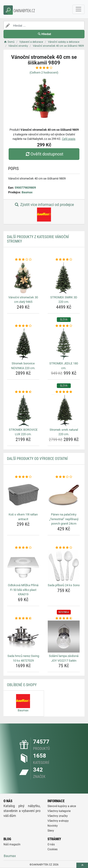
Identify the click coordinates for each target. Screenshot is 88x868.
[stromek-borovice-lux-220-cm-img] (23, 410)
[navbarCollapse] (78, 9)
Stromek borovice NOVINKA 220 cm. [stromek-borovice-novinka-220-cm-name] (23, 366)
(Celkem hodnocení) (44, 72)
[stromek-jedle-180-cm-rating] (64, 326)
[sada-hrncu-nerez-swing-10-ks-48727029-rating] (23, 618)
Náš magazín (12, 844)
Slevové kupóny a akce (62, 806)
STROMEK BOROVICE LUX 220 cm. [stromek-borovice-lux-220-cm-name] (23, 432)
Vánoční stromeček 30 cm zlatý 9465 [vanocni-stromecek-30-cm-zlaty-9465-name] (23, 300)
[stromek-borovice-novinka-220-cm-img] (23, 344)
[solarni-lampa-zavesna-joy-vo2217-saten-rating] (64, 618)
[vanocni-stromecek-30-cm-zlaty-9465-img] (23, 278)
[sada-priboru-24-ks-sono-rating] (64, 548)
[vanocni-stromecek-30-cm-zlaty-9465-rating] (23, 260)
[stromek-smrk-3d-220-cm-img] (64, 278)
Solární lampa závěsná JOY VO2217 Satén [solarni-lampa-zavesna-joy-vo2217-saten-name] (64, 658)
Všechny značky (58, 816)
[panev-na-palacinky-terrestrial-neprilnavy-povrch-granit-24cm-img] (64, 495)
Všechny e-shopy (58, 821)
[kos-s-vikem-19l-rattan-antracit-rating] (23, 477)
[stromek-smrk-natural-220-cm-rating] (64, 392)
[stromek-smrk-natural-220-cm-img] (64, 410)
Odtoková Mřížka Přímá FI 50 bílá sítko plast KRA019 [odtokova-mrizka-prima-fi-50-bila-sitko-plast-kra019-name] (23, 590)
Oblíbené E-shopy (22, 685)
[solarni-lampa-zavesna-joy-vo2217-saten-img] (64, 637)
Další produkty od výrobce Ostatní (37, 459)
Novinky (53, 826)
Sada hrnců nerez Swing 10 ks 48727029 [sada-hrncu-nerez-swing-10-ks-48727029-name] (23, 658)
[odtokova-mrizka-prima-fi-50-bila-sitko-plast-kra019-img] (23, 566)
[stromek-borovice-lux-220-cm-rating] (23, 392)
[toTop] (82, 865)
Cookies (52, 849)
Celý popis (69, 139)
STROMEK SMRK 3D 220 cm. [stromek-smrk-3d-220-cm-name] (64, 300)
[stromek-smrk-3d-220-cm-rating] (64, 260)
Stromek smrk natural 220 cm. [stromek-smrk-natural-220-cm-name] (64, 432)
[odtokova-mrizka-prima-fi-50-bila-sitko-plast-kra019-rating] (23, 548)
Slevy (51, 831)
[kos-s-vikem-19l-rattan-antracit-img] (23, 495)
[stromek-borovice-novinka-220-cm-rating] (23, 326)
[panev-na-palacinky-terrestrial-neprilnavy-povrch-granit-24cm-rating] (64, 477)
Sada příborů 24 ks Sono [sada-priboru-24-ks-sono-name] (64, 585)
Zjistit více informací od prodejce (44, 212)
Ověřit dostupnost (44, 154)
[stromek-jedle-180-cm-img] (64, 344)
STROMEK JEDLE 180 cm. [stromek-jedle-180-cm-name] (64, 366)
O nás (51, 844)
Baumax (27, 192)
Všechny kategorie (59, 811)
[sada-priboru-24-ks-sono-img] (64, 566)
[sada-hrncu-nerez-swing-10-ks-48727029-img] (23, 637)
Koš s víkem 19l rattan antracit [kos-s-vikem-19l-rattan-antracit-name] (23, 517)
